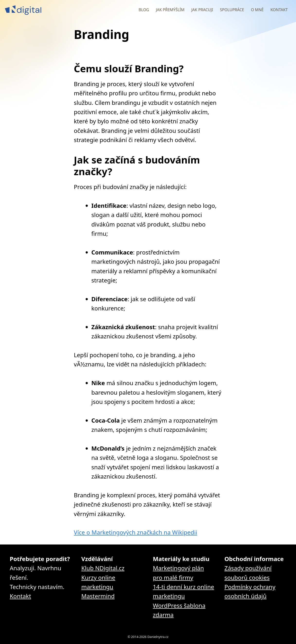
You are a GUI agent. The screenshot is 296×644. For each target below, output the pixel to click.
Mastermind (98, 596)
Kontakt (279, 10)
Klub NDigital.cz (103, 568)
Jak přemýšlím (170, 10)
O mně (257, 10)
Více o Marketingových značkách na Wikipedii (136, 532)
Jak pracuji (202, 10)
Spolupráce (232, 10)
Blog (144, 10)
